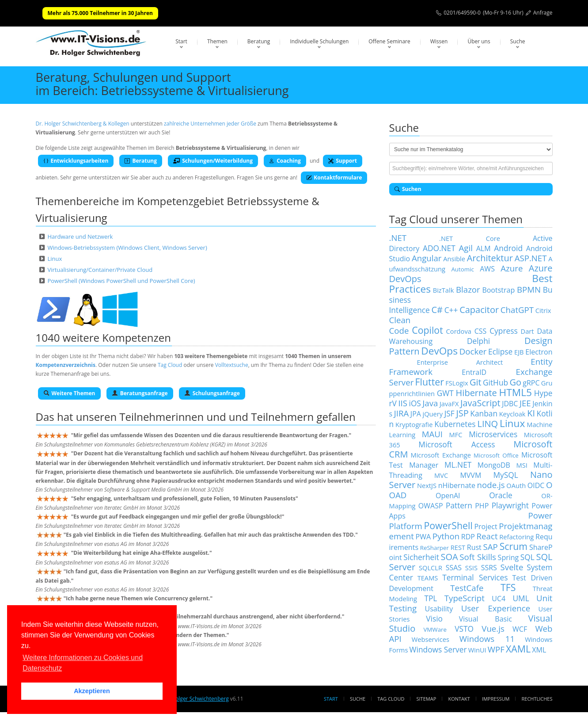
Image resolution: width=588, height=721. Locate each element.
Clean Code (400, 325)
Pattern (459, 505)
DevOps (439, 351)
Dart (527, 331)
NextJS (427, 485)
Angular (427, 258)
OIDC (536, 485)
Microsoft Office (496, 455)
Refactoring (516, 537)
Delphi (478, 341)
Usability (439, 609)
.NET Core (470, 238)
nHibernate (457, 485)
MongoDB (494, 465)
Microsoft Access (457, 444)
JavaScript (480, 403)
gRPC (531, 383)
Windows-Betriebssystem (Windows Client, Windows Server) (127, 248)
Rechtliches (537, 699)
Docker (473, 351)
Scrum (514, 546)
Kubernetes (455, 424)
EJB (519, 352)
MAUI (432, 434)
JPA (416, 414)
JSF (450, 413)
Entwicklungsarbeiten (76, 161)
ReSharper (434, 548)
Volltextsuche (232, 365)
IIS (403, 403)
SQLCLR (431, 568)
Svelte (512, 567)
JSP (462, 413)
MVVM (470, 475)
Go (515, 382)
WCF (520, 629)
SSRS (489, 568)
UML (521, 598)
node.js (491, 485)
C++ (451, 310)
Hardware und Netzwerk (80, 237)
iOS (415, 403)
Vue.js (493, 628)
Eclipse (500, 351)
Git (476, 382)
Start (181, 41)
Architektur (490, 258)
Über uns (479, 41)
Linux (55, 259)
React (487, 536)
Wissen (439, 41)
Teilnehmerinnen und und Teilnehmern (216, 417)
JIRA (402, 413)
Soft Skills (478, 557)
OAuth (516, 485)
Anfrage (543, 13)
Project (486, 526)
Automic (462, 269)
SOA (449, 557)
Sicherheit (421, 557)
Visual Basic (486, 619)
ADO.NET (439, 248)
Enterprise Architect (460, 362)
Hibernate (476, 393)
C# (437, 310)
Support (343, 161)
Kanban (484, 413)
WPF (496, 649)
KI (531, 413)
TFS (508, 587)
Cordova (459, 331)
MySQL (506, 475)
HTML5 (516, 392)
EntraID (474, 372)
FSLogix (457, 383)
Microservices (493, 434)
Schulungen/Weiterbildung (213, 161)
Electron (539, 352)
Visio (434, 618)
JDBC (510, 404)
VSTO (464, 629)
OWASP (431, 506)
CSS (481, 331)
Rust (474, 547)
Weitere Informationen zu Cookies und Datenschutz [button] (83, 663)
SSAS (454, 568)
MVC (441, 475)
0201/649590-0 (462, 13)
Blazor (468, 289)
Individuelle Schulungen (319, 41)
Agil (466, 248)
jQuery (432, 414)
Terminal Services (475, 577)
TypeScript (465, 598)
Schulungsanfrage (212, 393)
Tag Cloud (170, 365)
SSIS (471, 568)
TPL (431, 598)
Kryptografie (414, 424)
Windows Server (438, 649)
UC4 (499, 599)
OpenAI (448, 496)
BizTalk (444, 290)
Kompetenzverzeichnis (66, 365)
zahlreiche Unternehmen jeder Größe (210, 124)
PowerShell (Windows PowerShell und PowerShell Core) (121, 281)
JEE (525, 403)
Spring (508, 557)
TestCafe (467, 588)
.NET (398, 238)
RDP (468, 537)
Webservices (431, 639)
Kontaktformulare (334, 177)
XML (539, 650)
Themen (217, 41)
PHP (482, 506)
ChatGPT (517, 310)
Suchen (408, 189)
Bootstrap (498, 290)
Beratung (259, 41)
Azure (512, 268)
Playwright (510, 505)
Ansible (454, 259)
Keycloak (512, 414)
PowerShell (448, 525)
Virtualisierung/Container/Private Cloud (100, 270)
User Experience (496, 608)
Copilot (427, 330)
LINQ (487, 424)
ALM (484, 248)
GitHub (495, 382)
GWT (445, 393)
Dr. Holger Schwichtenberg (195, 699)
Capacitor (479, 310)
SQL (527, 557)
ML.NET (458, 465)
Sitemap (427, 699)
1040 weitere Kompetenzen (104, 338)
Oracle (501, 495)
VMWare (435, 629)
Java (430, 403)
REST (458, 547)
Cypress (504, 331)
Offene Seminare (389, 41)
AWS (487, 269)
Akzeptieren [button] (92, 691)
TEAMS (428, 578)
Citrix (543, 310)
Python (446, 536)
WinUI (477, 650)
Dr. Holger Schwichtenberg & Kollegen (83, 124)
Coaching (285, 161)
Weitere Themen (69, 393)
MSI (522, 465)
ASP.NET (531, 258)
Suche (518, 41)
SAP (491, 547)
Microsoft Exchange (441, 455)
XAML (518, 649)
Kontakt (459, 699)
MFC (456, 435)
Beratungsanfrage (140, 393)
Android (508, 248)
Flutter (430, 382)
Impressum (496, 699)
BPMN (529, 289)
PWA (423, 537)
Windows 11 (487, 639)
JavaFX (449, 404)
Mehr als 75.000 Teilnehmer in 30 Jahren (100, 13)
